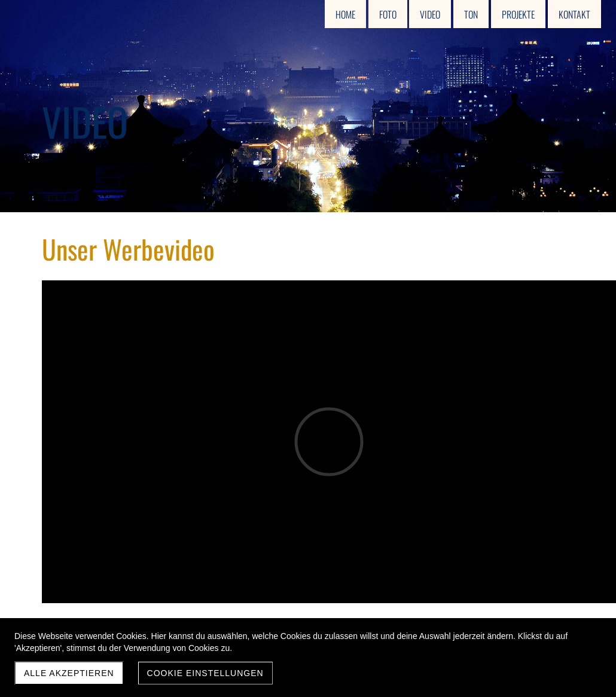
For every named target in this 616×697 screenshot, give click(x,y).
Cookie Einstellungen (205, 673)
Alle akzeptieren (69, 673)
